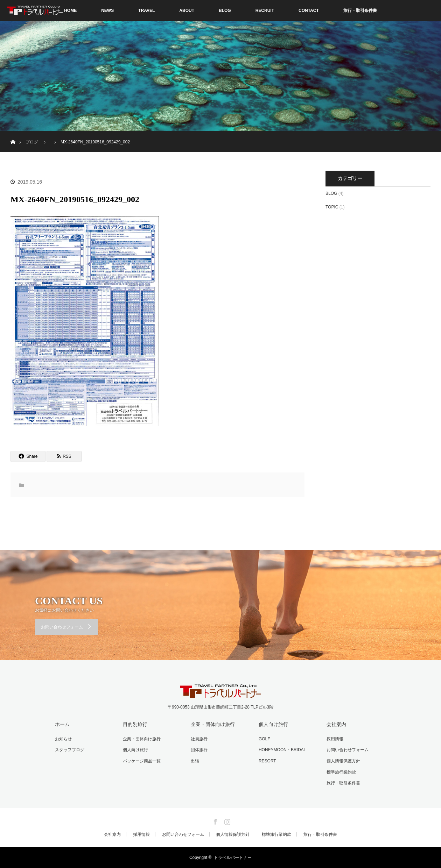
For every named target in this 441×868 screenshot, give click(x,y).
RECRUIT (265, 10)
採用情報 (335, 739)
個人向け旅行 (135, 750)
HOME (70, 10)
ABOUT (187, 10)
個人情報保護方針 (343, 761)
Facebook (215, 820)
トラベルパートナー (233, 858)
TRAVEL (146, 10)
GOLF (264, 739)
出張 (195, 761)
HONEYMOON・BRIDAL (282, 750)
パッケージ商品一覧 (142, 761)
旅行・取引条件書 (360, 10)
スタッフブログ (70, 750)
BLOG (225, 10)
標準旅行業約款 (341, 772)
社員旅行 (199, 739)
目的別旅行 (135, 724)
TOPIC (332, 207)
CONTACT (309, 10)
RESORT (267, 761)
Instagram (226, 820)
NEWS (107, 10)
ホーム (62, 724)
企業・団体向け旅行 (142, 739)
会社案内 (336, 724)
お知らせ (63, 739)
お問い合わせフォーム (62, 627)
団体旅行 (199, 750)
